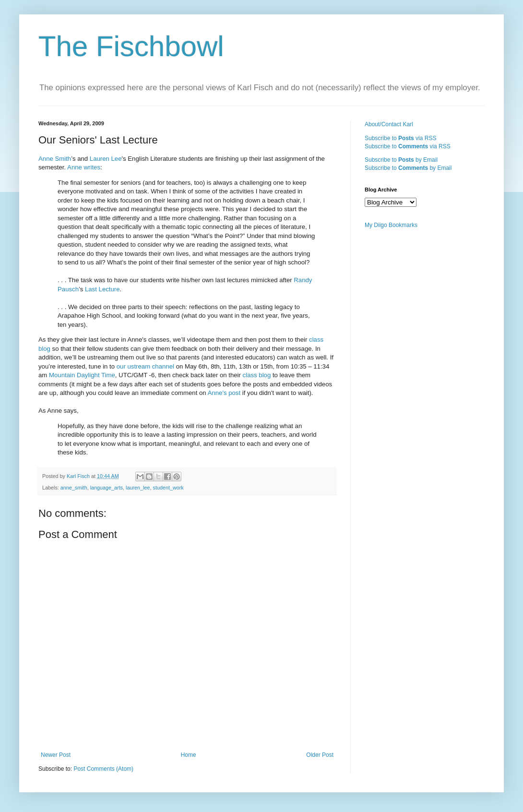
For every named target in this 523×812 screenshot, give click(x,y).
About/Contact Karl (389, 124)
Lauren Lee (106, 159)
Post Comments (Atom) (103, 769)
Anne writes (84, 167)
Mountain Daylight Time (82, 375)
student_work (168, 488)
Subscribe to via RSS (400, 138)
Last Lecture (102, 289)
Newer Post (56, 755)
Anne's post (224, 393)
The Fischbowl (131, 46)
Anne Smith (55, 159)
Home (189, 755)
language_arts (107, 488)
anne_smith (74, 488)
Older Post (320, 755)
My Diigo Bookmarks (391, 225)
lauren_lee (138, 488)
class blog (257, 375)
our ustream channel (145, 366)
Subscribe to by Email (401, 160)
